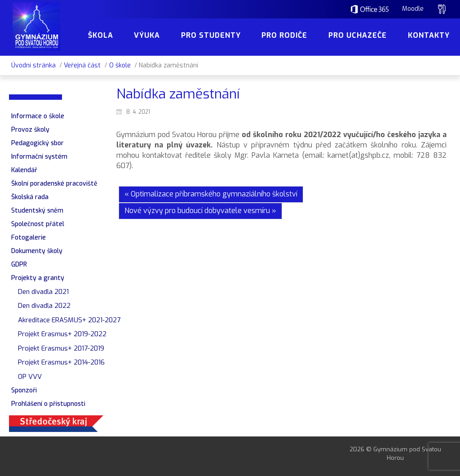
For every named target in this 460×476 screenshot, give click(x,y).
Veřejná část (82, 65)
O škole (120, 65)
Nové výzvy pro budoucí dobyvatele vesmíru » (200, 211)
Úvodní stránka (33, 65)
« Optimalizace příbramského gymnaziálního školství (211, 194)
